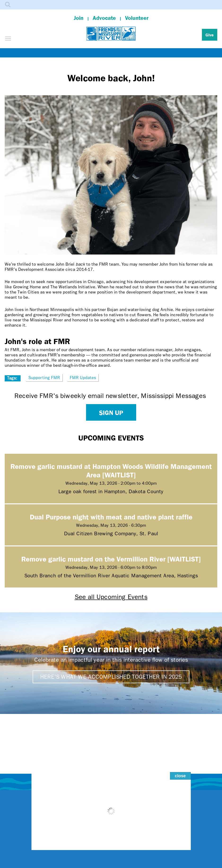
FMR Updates (83, 378)
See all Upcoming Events (111, 597)
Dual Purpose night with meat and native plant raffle (111, 517)
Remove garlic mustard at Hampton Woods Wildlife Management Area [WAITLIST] (111, 470)
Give (210, 35)
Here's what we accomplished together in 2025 (111, 677)
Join (79, 18)
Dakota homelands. (135, 856)
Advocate (104, 18)
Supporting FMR (44, 378)
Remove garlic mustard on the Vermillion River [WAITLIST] (111, 559)
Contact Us (111, 795)
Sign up (111, 412)
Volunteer (137, 18)
